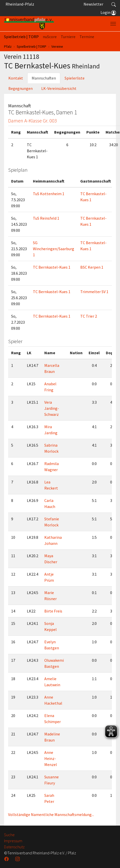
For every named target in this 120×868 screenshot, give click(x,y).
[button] (114, 4)
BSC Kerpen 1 (92, 267)
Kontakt (16, 78)
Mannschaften (44, 78)
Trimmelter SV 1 (94, 292)
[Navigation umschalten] (113, 24)
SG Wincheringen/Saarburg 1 (54, 249)
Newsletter (93, 4)
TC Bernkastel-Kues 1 (52, 267)
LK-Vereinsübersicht (59, 88)
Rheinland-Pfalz (19, 4)
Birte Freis (53, 611)
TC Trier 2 (89, 316)
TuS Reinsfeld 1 (46, 218)
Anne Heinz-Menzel (51, 758)
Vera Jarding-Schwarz (52, 408)
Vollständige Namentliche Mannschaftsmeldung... (51, 814)
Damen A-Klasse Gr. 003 (33, 121)
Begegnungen (21, 88)
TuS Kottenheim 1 (49, 194)
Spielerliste (75, 78)
